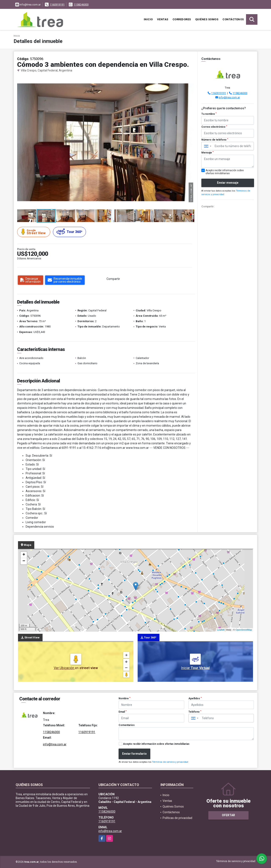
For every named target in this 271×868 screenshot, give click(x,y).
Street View (34, 232)
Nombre (124, 698)
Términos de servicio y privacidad (170, 762)
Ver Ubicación (64, 668)
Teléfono (195, 712)
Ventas (163, 19)
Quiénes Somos (207, 19)
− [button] (24, 561)
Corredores (182, 19)
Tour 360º (69, 232)
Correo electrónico (214, 127)
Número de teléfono (215, 140)
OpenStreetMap (244, 630)
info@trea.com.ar (229, 97)
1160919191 (57, 5)
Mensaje (207, 153)
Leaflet (221, 630)
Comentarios (127, 725)
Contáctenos (233, 19)
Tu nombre (209, 114)
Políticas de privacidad (177, 818)
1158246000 (81, 5)
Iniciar (195, 668)
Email (123, 712)
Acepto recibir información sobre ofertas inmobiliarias (156, 744)
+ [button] (24, 555)
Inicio (148, 19)
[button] (191, 80)
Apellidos (195, 698)
